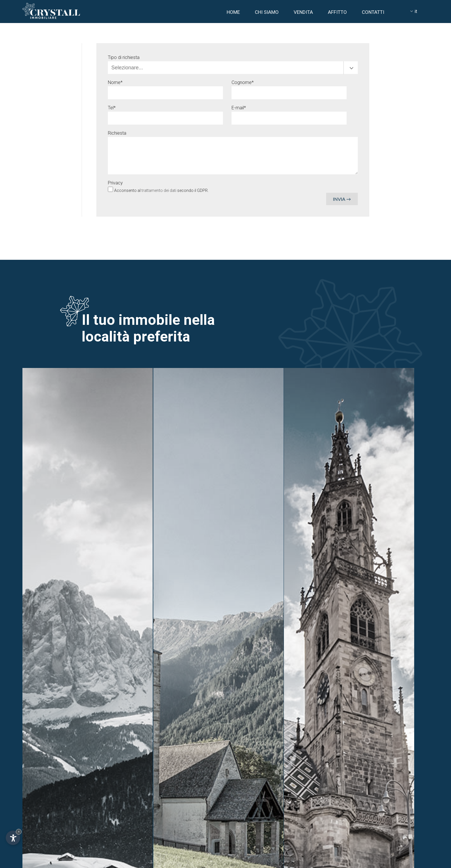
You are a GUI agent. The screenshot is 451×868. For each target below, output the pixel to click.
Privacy (115, 183)
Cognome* (243, 82)
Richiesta (117, 133)
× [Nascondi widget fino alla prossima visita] (19, 832)
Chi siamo (267, 12)
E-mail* (239, 108)
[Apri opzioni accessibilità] (13, 838)
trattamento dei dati (159, 190)
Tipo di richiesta (124, 57)
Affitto (337, 12)
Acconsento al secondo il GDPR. (161, 190)
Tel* (112, 108)
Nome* (115, 82)
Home (233, 12)
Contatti (373, 12)
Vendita (303, 12)
